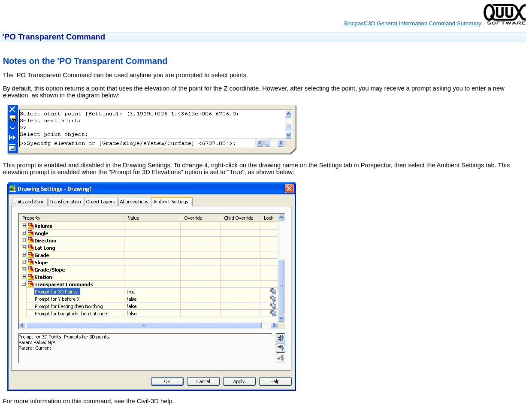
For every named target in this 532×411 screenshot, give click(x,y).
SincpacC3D (359, 23)
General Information (402, 23)
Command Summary (455, 23)
